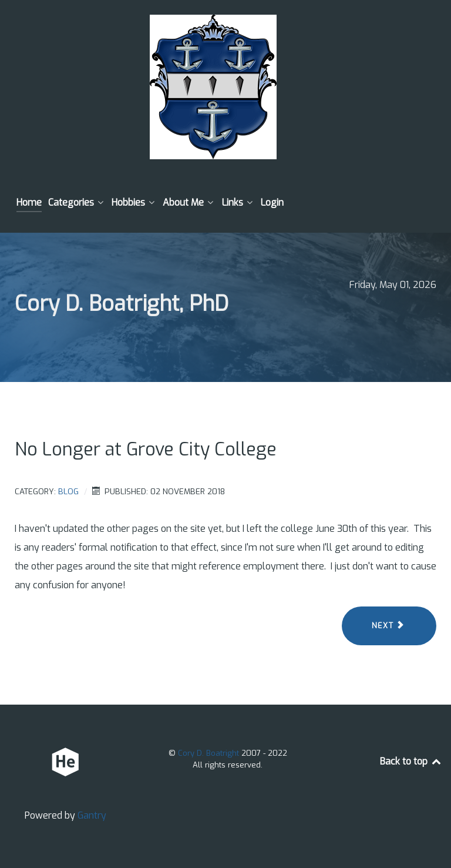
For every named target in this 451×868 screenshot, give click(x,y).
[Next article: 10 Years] (389, 626)
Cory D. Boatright (210, 753)
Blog (68, 491)
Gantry (92, 815)
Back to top (411, 761)
